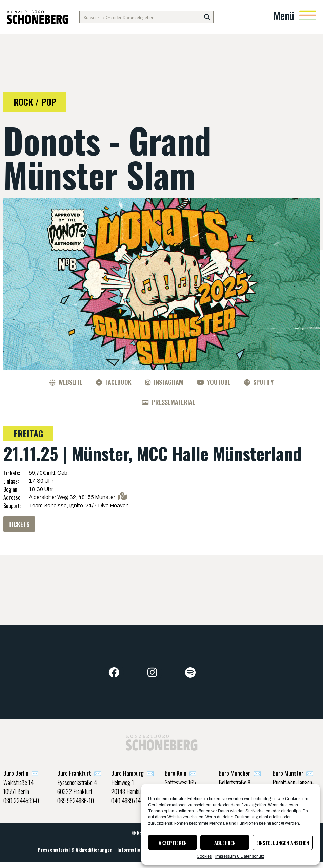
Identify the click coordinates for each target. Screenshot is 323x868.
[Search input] (141, 17)
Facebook (118, 382)
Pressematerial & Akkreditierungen (75, 853)
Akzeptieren (173, 843)
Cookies (204, 856)
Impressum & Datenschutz (240, 856)
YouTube (219, 382)
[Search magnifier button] (207, 17)
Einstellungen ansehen (283, 843)
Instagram (169, 382)
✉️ (21, 774)
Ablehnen (225, 843)
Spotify (264, 382)
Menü (284, 15)
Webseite (70, 382)
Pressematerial (174, 402)
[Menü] (308, 15)
